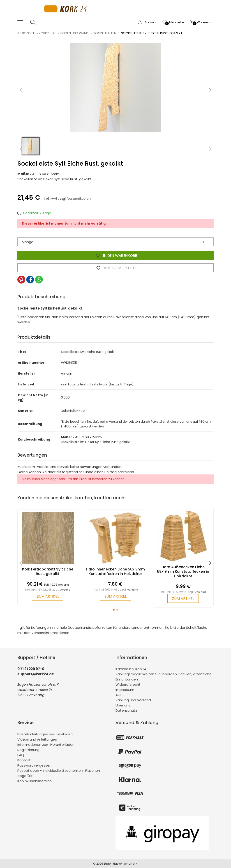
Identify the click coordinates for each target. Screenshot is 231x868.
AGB (119, 695)
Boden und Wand (74, 33)
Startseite (26, 33)
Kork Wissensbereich (35, 781)
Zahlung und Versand (133, 700)
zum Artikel (48, 596)
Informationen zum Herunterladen (46, 745)
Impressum (125, 690)
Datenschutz (126, 711)
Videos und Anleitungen (37, 739)
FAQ (21, 755)
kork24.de (47, 33)
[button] (210, 90)
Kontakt (24, 760)
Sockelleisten (105, 33)
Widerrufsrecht (128, 685)
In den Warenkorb (115, 256)
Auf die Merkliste (115, 268)
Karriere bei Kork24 (131, 669)
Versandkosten (79, 199)
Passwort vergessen (34, 765)
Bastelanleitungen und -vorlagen (45, 734)
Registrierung (28, 750)
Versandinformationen (50, 633)
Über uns (123, 705)
